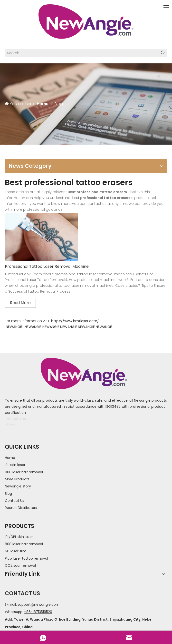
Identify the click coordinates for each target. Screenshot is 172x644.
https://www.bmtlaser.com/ (75, 321)
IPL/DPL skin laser (19, 537)
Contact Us (14, 501)
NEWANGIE (14, 327)
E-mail (10, 604)
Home (10, 458)
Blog (8, 494)
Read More (20, 303)
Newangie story (18, 486)
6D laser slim (16, 551)
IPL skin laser (15, 465)
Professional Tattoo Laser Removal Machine (47, 266)
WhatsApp (14, 612)
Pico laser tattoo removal (26, 558)
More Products (17, 479)
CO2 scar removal (20, 565)
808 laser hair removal (24, 472)
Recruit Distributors (21, 508)
